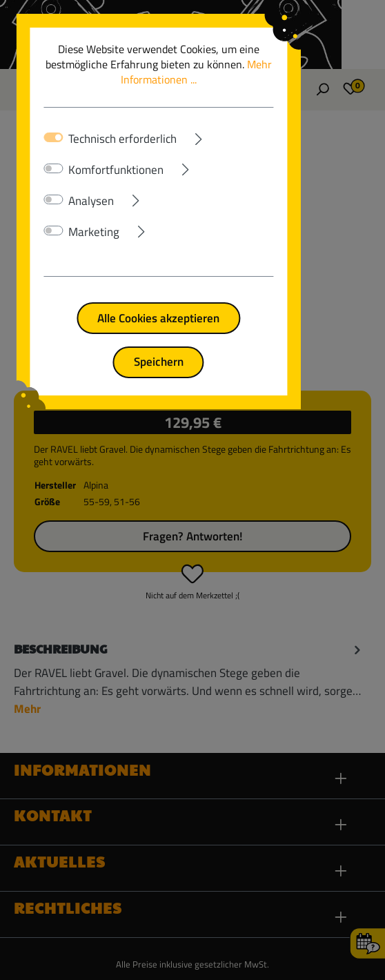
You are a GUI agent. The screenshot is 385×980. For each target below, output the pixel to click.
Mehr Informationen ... (261, 64)
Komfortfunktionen (119, 155)
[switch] (57, 153)
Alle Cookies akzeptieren (193, 303)
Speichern (192, 346)
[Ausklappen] (259, 121)
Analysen (95, 186)
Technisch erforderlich (126, 124)
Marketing (97, 217)
